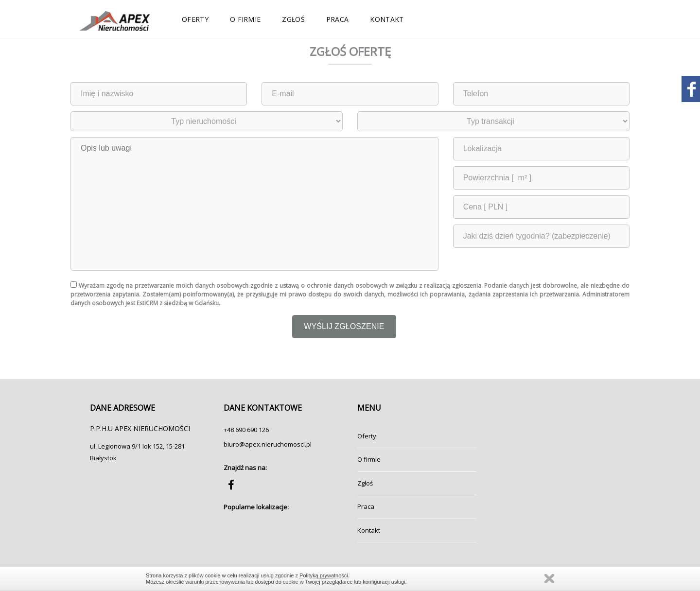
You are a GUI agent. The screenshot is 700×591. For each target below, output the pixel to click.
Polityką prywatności (324, 575)
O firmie (245, 19)
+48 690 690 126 (246, 430)
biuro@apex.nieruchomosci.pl (268, 444)
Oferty (195, 19)
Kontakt (387, 19)
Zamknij (549, 579)
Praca (338, 19)
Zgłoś (293, 19)
